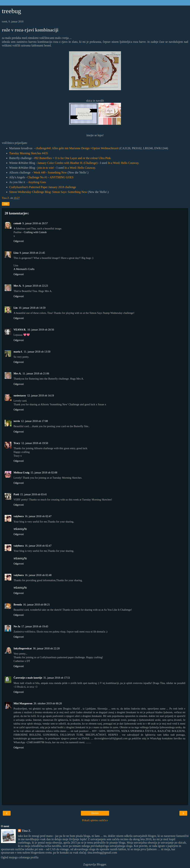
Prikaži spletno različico (95, 820)
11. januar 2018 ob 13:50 (37, 352)
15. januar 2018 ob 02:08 (44, 473)
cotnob (17, 223)
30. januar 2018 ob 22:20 (46, 648)
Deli (6, 204)
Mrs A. (17, 286)
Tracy (17, 443)
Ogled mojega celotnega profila (20, 857)
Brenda (18, 605)
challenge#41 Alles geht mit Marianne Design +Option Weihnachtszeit (77, 148)
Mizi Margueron (23, 703)
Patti (16, 494)
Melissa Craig (21, 473)
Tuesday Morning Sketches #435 (29, 153)
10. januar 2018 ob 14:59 (32, 308)
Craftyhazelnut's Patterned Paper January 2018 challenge (43, 187)
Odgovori (19, 241)
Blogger (101, 864)
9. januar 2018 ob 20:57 (35, 223)
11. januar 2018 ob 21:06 (36, 373)
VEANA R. (20, 330)
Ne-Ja (17, 626)
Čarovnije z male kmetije (28, 678)
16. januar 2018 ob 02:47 (38, 516)
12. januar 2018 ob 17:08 (34, 421)
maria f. (18, 352)
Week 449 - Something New (50, 172)
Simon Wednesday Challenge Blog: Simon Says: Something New (48, 192)
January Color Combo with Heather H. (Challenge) (68, 163)
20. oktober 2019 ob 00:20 (48, 703)
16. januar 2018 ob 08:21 (36, 605)
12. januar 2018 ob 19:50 (35, 443)
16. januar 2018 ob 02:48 (38, 575)
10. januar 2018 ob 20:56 (41, 330)
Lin (16, 308)
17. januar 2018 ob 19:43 (35, 626)
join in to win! (46, 168)
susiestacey (20, 395)
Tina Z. (26, 831)
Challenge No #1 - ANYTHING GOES (50, 177)
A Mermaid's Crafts (24, 269)
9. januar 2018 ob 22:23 (35, 286)
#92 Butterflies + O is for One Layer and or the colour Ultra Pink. (73, 158)
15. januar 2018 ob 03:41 (34, 494)
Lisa (16, 253)
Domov (95, 813)
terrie (17, 421)
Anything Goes (37, 182)
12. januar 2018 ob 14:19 (40, 395)
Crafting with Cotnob (35, 232)
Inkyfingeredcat (23, 648)
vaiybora (19, 516)
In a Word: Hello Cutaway (123, 163)
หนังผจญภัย (20, 529)
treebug (12, 11)
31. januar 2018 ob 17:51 (57, 678)
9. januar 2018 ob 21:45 (32, 253)
